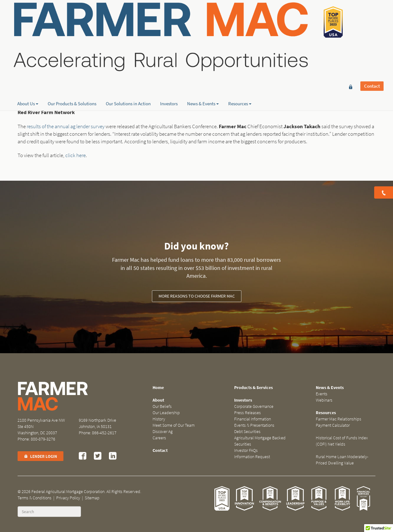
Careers (159, 438)
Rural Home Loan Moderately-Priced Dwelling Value (342, 460)
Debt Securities (247, 432)
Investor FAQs (246, 450)
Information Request (252, 457)
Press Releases (248, 413)
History (159, 419)
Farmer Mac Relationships (339, 419)
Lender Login (40, 456)
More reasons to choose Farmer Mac (197, 296)
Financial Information (253, 419)
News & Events (203, 66)
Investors (169, 66)
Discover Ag (163, 432)
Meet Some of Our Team (174, 425)
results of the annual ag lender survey (66, 126)
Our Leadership (166, 413)
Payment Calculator (333, 425)
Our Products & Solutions (72, 66)
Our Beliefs (162, 406)
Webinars (324, 400)
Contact (372, 15)
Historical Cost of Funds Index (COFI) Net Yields (342, 441)
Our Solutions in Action (128, 66)
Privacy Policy (68, 498)
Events (322, 394)
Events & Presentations (254, 425)
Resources (240, 66)
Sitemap (92, 498)
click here (75, 155)
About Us (28, 66)
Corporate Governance (254, 406)
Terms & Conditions (35, 498)
